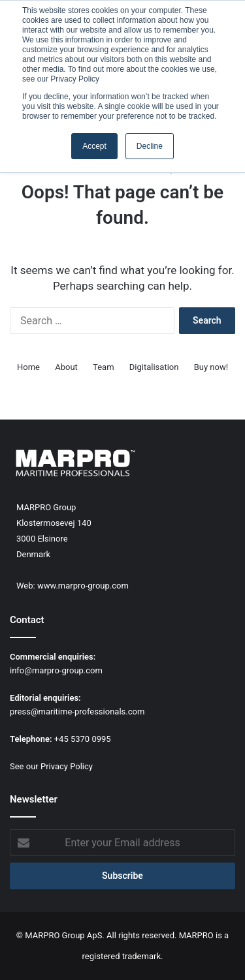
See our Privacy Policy (51, 766)
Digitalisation (154, 367)
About (66, 367)
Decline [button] (150, 146)
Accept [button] (94, 146)
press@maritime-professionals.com (77, 712)
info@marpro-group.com (56, 670)
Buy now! (211, 367)
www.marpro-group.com (83, 586)
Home (28, 367)
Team (104, 367)
